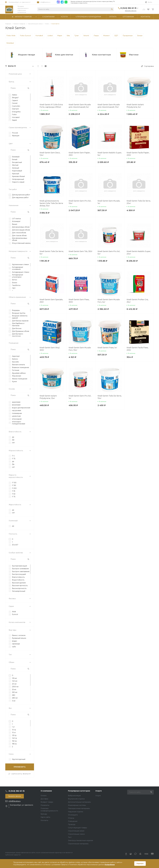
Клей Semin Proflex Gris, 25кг (137, 301)
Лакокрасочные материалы (79, 808)
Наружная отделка (76, 812)
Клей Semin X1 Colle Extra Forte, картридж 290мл (51, 106)
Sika (68, 36)
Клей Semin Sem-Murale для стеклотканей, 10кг (109, 106)
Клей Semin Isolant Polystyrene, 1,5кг (48, 397)
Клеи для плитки (64, 55)
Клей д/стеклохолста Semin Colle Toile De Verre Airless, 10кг (51, 203)
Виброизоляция (74, 796)
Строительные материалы (78, 844)
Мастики (134, 55)
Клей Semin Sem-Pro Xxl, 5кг (109, 253)
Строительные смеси (76, 834)
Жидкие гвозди (26, 55)
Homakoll (39, 36)
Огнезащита (73, 815)
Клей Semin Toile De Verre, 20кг (139, 202)
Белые (140, 36)
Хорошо (140, 863)
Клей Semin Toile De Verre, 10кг (110, 397)
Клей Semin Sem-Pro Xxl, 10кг (80, 202)
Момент (106, 36)
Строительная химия (76, 831)
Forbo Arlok (11, 36)
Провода (72, 824)
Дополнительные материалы (79, 802)
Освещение (73, 821)
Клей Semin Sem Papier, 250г (79, 154)
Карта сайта (45, 817)
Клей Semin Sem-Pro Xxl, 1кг (80, 397)
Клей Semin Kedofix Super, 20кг (139, 253)
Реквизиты (45, 805)
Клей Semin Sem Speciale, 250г (51, 301)
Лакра (96, 36)
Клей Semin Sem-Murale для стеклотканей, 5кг (80, 106)
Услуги (99, 791)
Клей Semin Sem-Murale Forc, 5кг (109, 301)
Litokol (50, 36)
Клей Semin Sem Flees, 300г (79, 301)
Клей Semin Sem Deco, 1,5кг (50, 154)
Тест (70, 837)
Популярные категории (79, 791)
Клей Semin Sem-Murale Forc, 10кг (80, 349)
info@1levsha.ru (45, 2)
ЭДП (116, 36)
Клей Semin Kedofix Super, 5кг (110, 154)
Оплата (44, 796)
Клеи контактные (101, 55)
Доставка (44, 799)
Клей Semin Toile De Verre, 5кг (52, 253)
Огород (71, 818)
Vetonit (86, 36)
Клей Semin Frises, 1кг (107, 348)
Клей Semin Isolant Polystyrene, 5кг (135, 106)
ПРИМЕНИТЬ (20, 767)
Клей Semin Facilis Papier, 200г (138, 154)
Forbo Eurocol (25, 36)
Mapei (60, 36)
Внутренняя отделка (76, 799)
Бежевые (10, 43)
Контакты (44, 820)
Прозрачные (128, 36)
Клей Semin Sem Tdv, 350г (81, 251)
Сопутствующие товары (77, 828)
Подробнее (110, 865)
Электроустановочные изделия (80, 840)
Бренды (44, 814)
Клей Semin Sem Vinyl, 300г (50, 349)
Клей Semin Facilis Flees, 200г (137, 349)
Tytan (77, 36)
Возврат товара (47, 802)
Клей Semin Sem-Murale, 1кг (109, 202)
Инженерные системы (77, 805)
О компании (46, 791)
